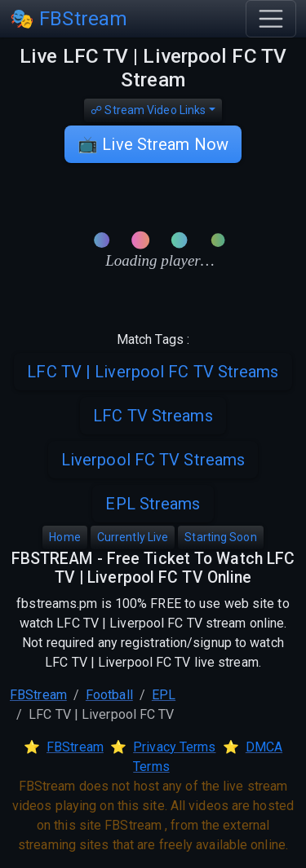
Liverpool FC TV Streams (153, 460)
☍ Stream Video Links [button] (148, 110)
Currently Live (133, 537)
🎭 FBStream (69, 19)
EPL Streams (153, 504)
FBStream (38, 695)
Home (64, 537)
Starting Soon (220, 537)
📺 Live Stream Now (153, 144)
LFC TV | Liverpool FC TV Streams (153, 372)
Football (109, 695)
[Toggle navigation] (271, 19)
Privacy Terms (174, 747)
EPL (164, 695)
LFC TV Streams (153, 416)
